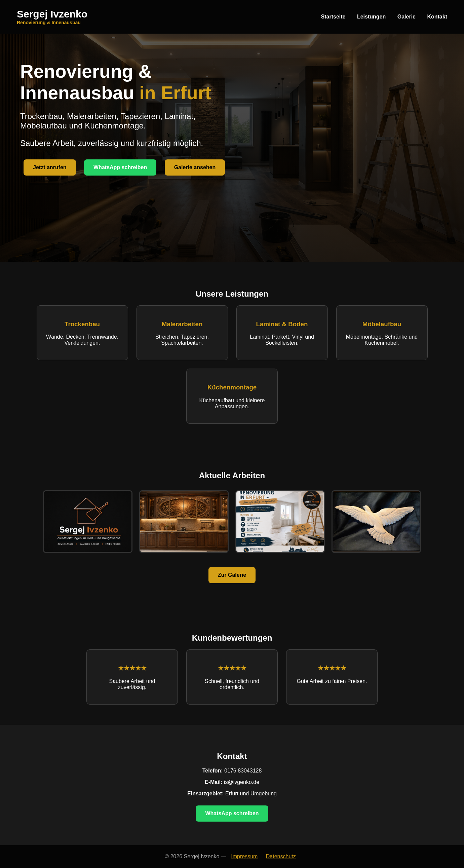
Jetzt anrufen (50, 167)
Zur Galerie (232, 575)
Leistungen (371, 17)
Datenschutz (281, 856)
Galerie (407, 17)
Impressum (244, 856)
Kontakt (437, 17)
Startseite (333, 17)
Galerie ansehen (195, 167)
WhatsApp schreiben (120, 167)
